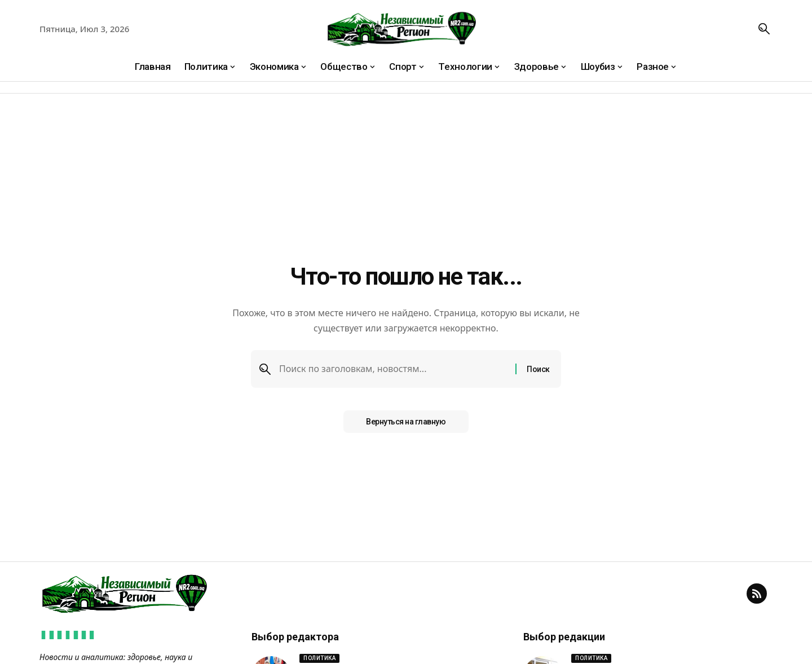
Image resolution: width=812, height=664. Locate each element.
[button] (764, 29)
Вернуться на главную (406, 422)
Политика (319, 658)
